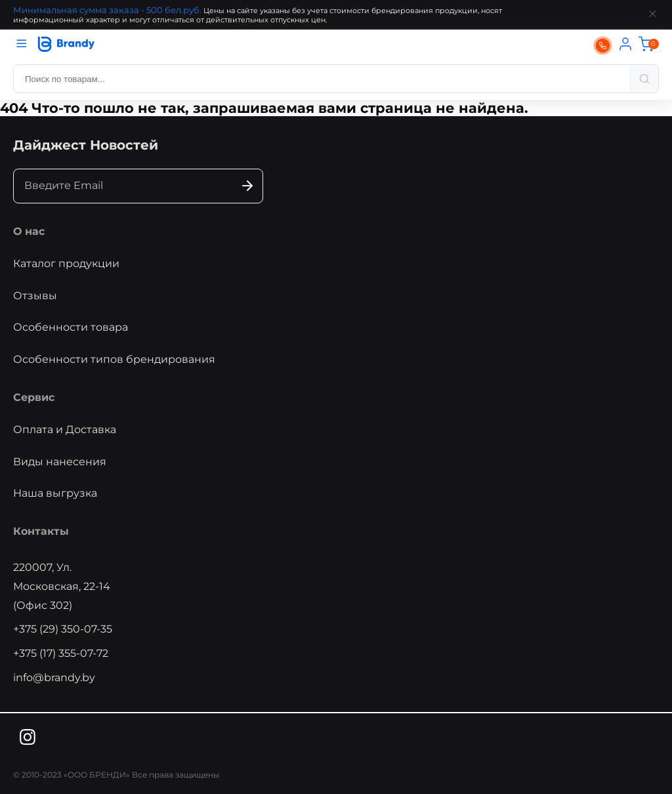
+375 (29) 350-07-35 (63, 629)
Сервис (34, 397)
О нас (29, 231)
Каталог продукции (66, 263)
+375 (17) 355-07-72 (61, 653)
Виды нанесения (60, 462)
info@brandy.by (54, 678)
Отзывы (35, 296)
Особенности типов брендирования (114, 359)
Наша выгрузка (55, 493)
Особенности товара (71, 327)
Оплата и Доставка (65, 429)
